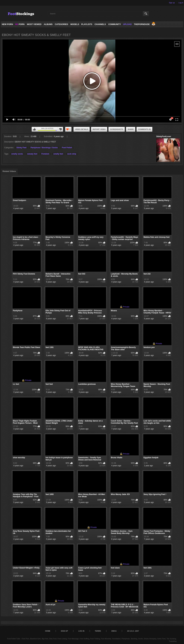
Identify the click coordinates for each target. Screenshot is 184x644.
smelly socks (17, 154)
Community (115, 24)
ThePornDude (142, 24)
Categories (62, 24)
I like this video (34, 129)
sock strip (72, 154)
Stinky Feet (21, 148)
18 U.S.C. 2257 (133, 631)
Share (131, 129)
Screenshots (117, 129)
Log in (181, 3)
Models (75, 24)
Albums (48, 24)
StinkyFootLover (164, 136)
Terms (98, 631)
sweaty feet (32, 154)
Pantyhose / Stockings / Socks (44, 148)
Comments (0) (144, 129)
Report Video (99, 129)
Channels (100, 24)
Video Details (82, 129)
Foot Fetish (67, 148)
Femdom (45, 154)
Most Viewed (34, 24)
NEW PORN (7, 24)
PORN (20, 24)
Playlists (87, 24)
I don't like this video (60, 129)
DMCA (114, 631)
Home (48, 631)
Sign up (172, 3)
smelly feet (58, 154)
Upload (127, 24)
